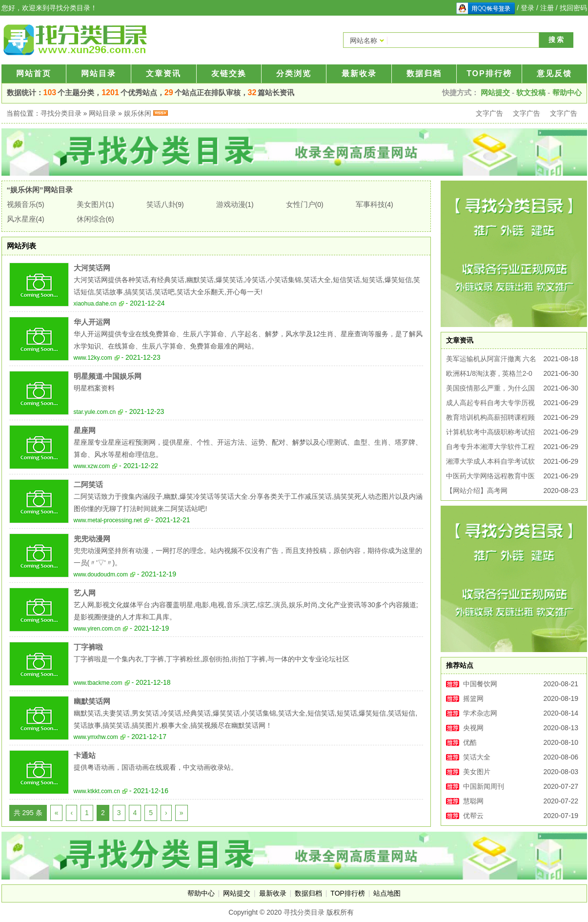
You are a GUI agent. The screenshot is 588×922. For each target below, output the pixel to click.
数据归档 (424, 73)
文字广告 (489, 113)
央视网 (473, 728)
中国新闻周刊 (484, 786)
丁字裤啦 (88, 647)
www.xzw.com (92, 466)
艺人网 (85, 593)
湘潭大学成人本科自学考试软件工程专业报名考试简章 (490, 463)
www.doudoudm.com (101, 574)
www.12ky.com (93, 358)
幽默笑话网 (92, 701)
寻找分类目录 (61, 113)
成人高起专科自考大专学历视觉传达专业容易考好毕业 (490, 404)
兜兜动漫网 (92, 539)
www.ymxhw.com (96, 737)
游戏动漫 (231, 204)
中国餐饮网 (480, 684)
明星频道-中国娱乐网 (108, 376)
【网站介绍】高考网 (477, 491)
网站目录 (99, 73)
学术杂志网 (480, 713)
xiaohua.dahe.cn (95, 304)
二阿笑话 (88, 484)
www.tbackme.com (98, 683)
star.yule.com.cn (95, 412)
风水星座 (21, 219)
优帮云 (473, 816)
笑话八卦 (161, 204)
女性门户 (301, 204)
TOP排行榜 (489, 73)
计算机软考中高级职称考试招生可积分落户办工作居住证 (490, 434)
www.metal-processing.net (108, 520)
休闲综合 (91, 219)
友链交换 (229, 73)
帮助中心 (567, 92)
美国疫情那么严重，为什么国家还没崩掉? (490, 390)
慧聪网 (473, 801)
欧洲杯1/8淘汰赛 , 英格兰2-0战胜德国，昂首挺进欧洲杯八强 (490, 375)
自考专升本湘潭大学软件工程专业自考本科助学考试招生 (490, 448)
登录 (527, 8)
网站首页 (34, 73)
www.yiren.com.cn (97, 629)
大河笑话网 (92, 268)
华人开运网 (92, 322)
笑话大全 (477, 757)
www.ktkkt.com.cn (97, 791)
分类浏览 (294, 73)
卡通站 (85, 755)
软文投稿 (531, 92)
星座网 (85, 430)
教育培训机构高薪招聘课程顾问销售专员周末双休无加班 (490, 419)
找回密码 (573, 8)
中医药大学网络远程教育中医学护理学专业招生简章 (490, 478)
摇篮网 (473, 698)
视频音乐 (21, 204)
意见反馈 (554, 73)
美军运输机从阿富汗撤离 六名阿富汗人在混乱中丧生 (491, 360)
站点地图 (387, 893)
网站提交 (495, 92)
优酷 (470, 742)
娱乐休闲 (138, 113)
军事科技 (370, 204)
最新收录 (359, 73)
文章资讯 (163, 73)
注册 (547, 8)
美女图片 (91, 204)
